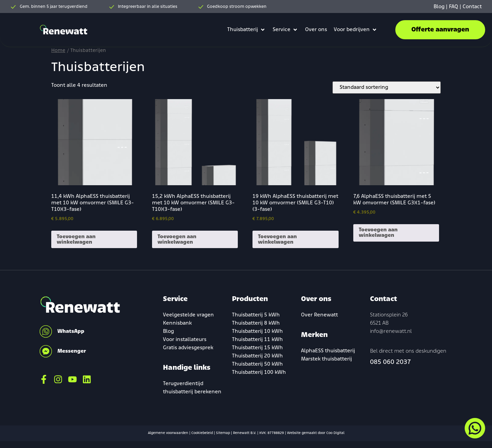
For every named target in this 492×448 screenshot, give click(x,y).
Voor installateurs (185, 340)
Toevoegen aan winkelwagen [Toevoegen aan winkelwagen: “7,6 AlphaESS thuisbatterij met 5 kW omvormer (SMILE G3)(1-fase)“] (378, 233)
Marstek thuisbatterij (326, 359)
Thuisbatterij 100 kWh (259, 372)
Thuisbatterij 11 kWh (257, 340)
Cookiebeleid (202, 433)
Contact (472, 7)
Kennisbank (177, 323)
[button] (247, 30)
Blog (439, 7)
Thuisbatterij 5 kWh (256, 315)
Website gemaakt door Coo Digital (316, 433)
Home (58, 51)
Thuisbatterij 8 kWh (256, 323)
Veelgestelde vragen (188, 315)
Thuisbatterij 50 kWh (257, 364)
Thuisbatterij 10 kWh (257, 331)
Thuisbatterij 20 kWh (257, 356)
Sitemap (223, 433)
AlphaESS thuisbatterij (328, 351)
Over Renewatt (319, 315)
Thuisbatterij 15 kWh (257, 348)
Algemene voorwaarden (168, 433)
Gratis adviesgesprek (188, 348)
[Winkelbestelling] (387, 87)
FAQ (454, 7)
